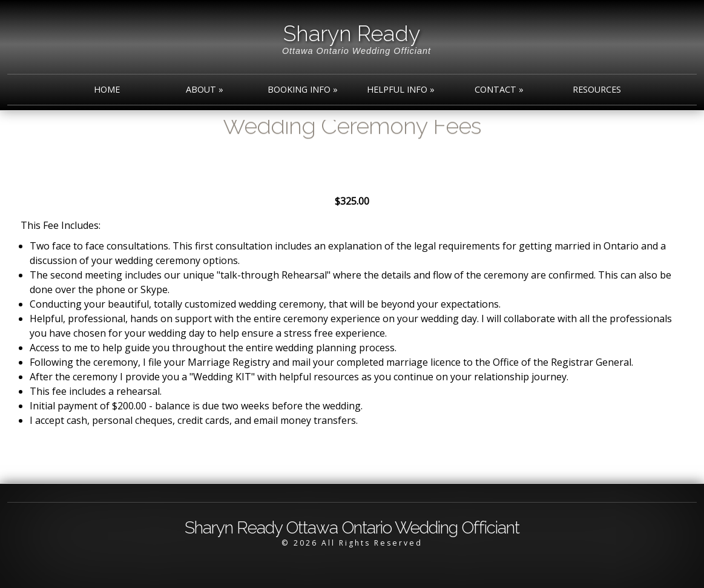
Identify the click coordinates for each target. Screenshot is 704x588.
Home (107, 89)
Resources (597, 89)
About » (205, 89)
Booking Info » (303, 89)
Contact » (499, 89)
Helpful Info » (401, 89)
